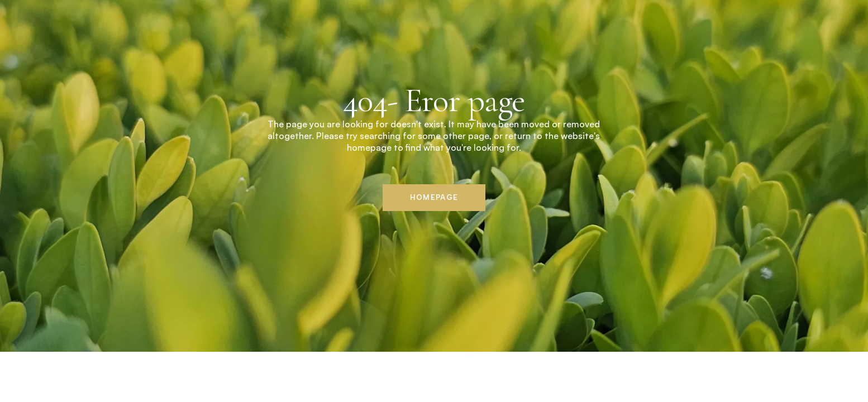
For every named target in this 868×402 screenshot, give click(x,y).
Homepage (434, 197)
